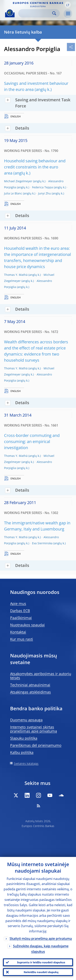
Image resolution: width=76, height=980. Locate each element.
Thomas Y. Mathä (16, 275)
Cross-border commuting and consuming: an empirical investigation (32, 441)
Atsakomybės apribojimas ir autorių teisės (41, 676)
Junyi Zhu (44, 193)
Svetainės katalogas (26, 763)
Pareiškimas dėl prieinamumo (36, 745)
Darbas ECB (20, 611)
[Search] (36, 13)
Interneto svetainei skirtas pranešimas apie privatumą (34, 729)
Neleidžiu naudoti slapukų (41, 972)
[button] (68, 5)
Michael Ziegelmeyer (18, 181)
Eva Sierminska (42, 543)
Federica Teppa (42, 187)
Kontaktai (18, 632)
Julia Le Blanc (13, 193)
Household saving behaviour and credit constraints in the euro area (35, 167)
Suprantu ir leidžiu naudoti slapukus (41, 962)
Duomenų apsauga (26, 720)
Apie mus (18, 603)
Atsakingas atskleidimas (31, 692)
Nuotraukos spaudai (27, 625)
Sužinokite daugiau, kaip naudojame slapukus (41, 949)
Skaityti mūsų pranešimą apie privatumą (41, 939)
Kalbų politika (22, 752)
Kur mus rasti (22, 639)
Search (54, 13)
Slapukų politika (24, 738)
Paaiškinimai (21, 618)
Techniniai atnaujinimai (30, 685)
